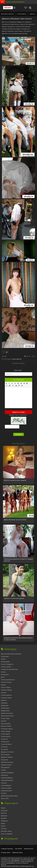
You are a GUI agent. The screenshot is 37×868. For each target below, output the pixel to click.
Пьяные (4, 693)
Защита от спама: (18, 412)
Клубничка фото (6, 765)
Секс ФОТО (18, 849)
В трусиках (4, 760)
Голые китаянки (6, 744)
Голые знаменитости (8, 680)
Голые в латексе (6, 682)
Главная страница (7, 849)
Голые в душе (5, 734)
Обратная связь (17, 852)
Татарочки (4, 739)
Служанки (4, 703)
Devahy (8, 8)
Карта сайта (5, 798)
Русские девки (6, 724)
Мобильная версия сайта (9, 796)
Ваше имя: (18, 370)
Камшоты (4, 816)
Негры (3, 826)
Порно (3, 808)
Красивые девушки (7, 773)
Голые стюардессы (7, 664)
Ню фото (4, 793)
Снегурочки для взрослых (9, 669)
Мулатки (4, 700)
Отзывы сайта (6, 852)
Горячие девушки (7, 778)
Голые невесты (17, 359)
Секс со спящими (7, 834)
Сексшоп (4, 783)
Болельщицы (5, 662)
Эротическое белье (7, 716)
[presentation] (6, 383)
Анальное (4, 810)
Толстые (4, 829)
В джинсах (4, 775)
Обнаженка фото (7, 791)
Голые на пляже (6, 698)
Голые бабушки (6, 785)
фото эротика (15, 860)
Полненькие (5, 742)
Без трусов (4, 749)
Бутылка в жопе (6, 726)
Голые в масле (6, 736)
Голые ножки (5, 718)
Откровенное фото (7, 780)
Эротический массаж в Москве (11, 654)
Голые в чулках (6, 667)
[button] (6, 383)
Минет (3, 823)
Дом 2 (3, 677)
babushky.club (28, 849)
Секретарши (5, 708)
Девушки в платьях (7, 752)
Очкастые (4, 747)
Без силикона (5, 754)
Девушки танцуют (7, 757)
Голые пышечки (6, 695)
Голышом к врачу (7, 729)
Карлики (4, 818)
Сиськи (3, 672)
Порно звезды (6, 731)
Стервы (3, 770)
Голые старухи (6, 687)
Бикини (3, 685)
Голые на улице (6, 788)
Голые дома (5, 656)
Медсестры (5, 705)
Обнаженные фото (7, 762)
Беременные (5, 711)
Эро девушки (5, 767)
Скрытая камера (6, 690)
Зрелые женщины (7, 713)
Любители (4, 821)
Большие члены (6, 831)
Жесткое (4, 813)
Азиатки (4, 721)
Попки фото (5, 674)
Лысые (3, 659)
